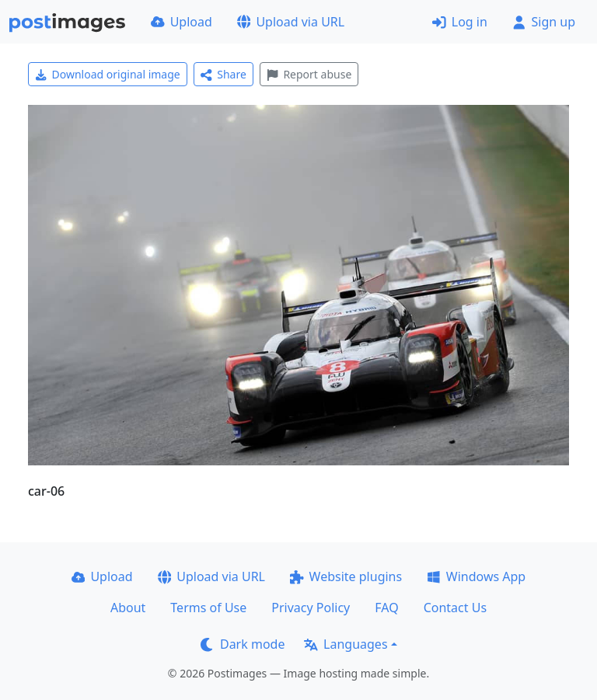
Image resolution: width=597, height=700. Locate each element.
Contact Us (455, 608)
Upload (182, 22)
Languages (346, 644)
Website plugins (346, 576)
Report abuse (309, 74)
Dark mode (243, 644)
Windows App (476, 576)
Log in (460, 22)
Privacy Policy (311, 608)
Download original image (108, 74)
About (128, 608)
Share (223, 74)
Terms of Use (208, 608)
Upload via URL (291, 22)
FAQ (386, 608)
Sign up (544, 22)
